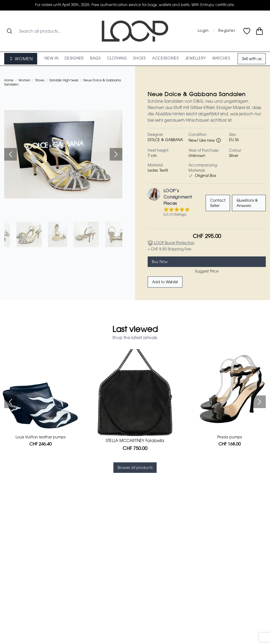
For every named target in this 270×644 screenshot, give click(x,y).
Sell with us (252, 59)
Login (203, 31)
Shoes (40, 81)
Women (24, 81)
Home (9, 81)
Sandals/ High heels (64, 81)
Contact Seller (218, 204)
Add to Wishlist (165, 283)
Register (227, 31)
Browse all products (135, 468)
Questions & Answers (247, 204)
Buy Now (160, 262)
